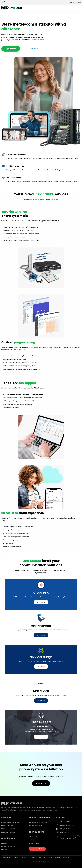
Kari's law (50, 857)
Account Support (34, 843)
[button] (11, 49)
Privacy (65, 857)
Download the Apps (8, 832)
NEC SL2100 (5, 843)
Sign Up (78, 2)
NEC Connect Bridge (8, 846)
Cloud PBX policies (29, 857)
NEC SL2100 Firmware (35, 825)
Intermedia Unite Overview (10, 822)
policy (69, 857)
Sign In (72, 2)
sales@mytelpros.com (67, 825)
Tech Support (33, 836)
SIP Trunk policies (41, 857)
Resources (5, 850)
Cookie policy (58, 857)
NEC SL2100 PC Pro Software (38, 822)
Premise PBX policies (17, 857)
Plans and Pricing (7, 825)
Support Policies (6, 857)
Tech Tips (32, 840)
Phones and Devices (8, 829)
